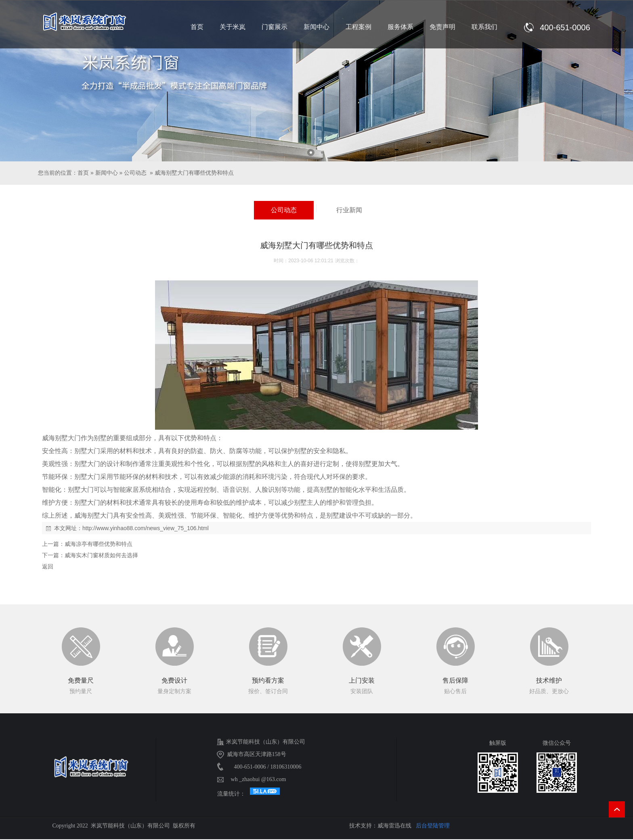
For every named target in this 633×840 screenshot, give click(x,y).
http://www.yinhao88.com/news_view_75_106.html (146, 528)
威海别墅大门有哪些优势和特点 (194, 173)
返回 (48, 566)
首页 (83, 173)
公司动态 (135, 173)
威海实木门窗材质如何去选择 (101, 555)
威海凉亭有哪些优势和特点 (99, 544)
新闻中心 (107, 173)
